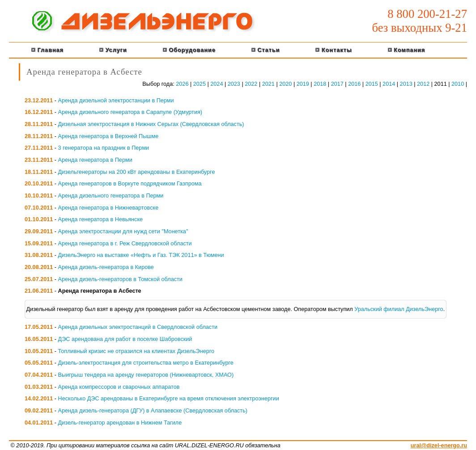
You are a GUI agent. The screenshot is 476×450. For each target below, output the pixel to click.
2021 (268, 84)
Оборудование (189, 50)
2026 (182, 84)
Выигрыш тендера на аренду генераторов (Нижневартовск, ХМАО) (146, 375)
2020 (285, 84)
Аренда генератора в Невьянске (101, 219)
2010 (458, 84)
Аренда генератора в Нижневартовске (108, 208)
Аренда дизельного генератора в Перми (111, 196)
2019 (303, 84)
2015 (372, 84)
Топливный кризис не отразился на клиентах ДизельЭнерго (136, 351)
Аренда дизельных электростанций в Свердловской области (138, 327)
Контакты (334, 50)
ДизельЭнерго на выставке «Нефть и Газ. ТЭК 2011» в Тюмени (141, 255)
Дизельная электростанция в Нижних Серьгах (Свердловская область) (151, 124)
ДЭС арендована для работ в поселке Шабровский (125, 339)
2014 (389, 84)
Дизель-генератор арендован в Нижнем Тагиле (120, 423)
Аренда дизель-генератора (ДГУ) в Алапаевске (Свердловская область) (153, 411)
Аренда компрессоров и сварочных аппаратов (119, 387)
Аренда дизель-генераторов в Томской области (120, 279)
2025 (200, 84)
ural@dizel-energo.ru (439, 446)
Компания (407, 50)
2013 (406, 84)
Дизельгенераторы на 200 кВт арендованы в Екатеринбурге (137, 172)
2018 (320, 84)
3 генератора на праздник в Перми (104, 148)
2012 (423, 84)
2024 (217, 84)
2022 (251, 84)
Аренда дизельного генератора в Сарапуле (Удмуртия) (130, 112)
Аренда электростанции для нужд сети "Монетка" (123, 231)
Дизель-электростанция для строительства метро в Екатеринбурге (146, 363)
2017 (337, 84)
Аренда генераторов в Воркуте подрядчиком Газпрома (130, 184)
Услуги (113, 50)
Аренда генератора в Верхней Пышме (108, 136)
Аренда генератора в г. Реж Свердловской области (125, 244)
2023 (234, 84)
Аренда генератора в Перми (95, 160)
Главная (47, 50)
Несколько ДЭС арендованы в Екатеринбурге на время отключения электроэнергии (169, 399)
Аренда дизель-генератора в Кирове (106, 267)
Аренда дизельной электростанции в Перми (116, 101)
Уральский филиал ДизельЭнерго (399, 309)
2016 (354, 84)
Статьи (266, 50)
